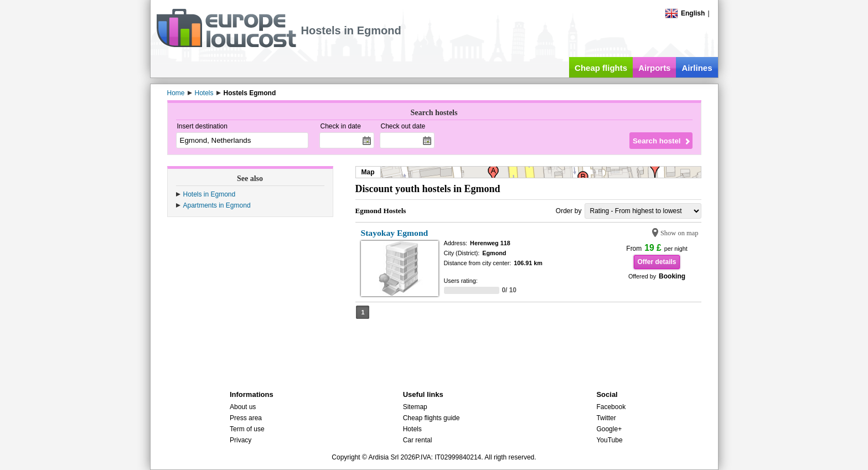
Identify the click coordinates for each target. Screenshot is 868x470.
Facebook (611, 407)
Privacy (241, 440)
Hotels (412, 429)
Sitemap (415, 407)
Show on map (680, 233)
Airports (654, 68)
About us (243, 407)
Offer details (657, 262)
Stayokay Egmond (395, 233)
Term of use (247, 429)
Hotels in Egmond (210, 194)
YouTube (609, 440)
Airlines (697, 68)
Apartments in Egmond (217, 205)
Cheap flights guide (432, 418)
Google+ (609, 429)
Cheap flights (601, 68)
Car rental (418, 440)
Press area (246, 418)
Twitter (606, 418)
